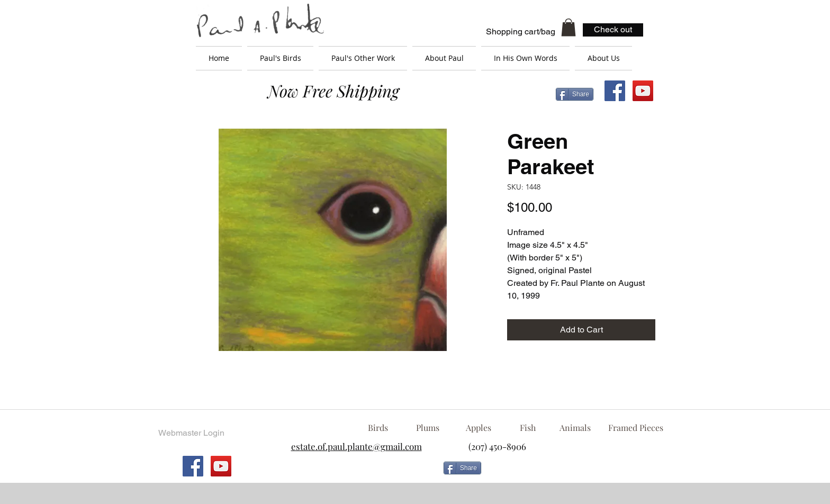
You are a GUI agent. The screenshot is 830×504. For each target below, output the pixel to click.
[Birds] (378, 428)
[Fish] (528, 428)
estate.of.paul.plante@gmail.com (357, 446)
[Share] (575, 94)
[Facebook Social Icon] (615, 91)
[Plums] (428, 428)
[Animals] (575, 428)
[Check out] (613, 30)
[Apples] (478, 428)
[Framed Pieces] (635, 428)
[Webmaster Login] (191, 433)
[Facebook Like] (571, 472)
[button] (569, 27)
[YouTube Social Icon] (643, 91)
